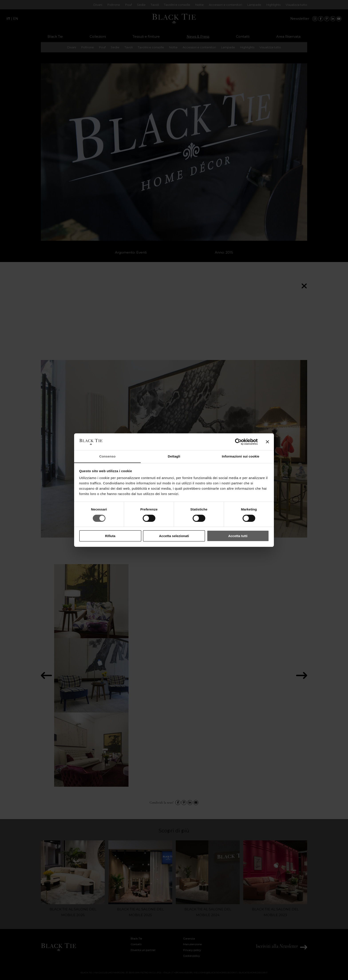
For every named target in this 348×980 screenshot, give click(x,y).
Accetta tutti (238, 536)
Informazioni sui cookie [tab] (241, 456)
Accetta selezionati (174, 536)
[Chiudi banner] (267, 442)
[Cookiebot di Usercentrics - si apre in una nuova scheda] (238, 442)
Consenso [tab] (107, 456)
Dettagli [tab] (174, 456)
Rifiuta (110, 536)
